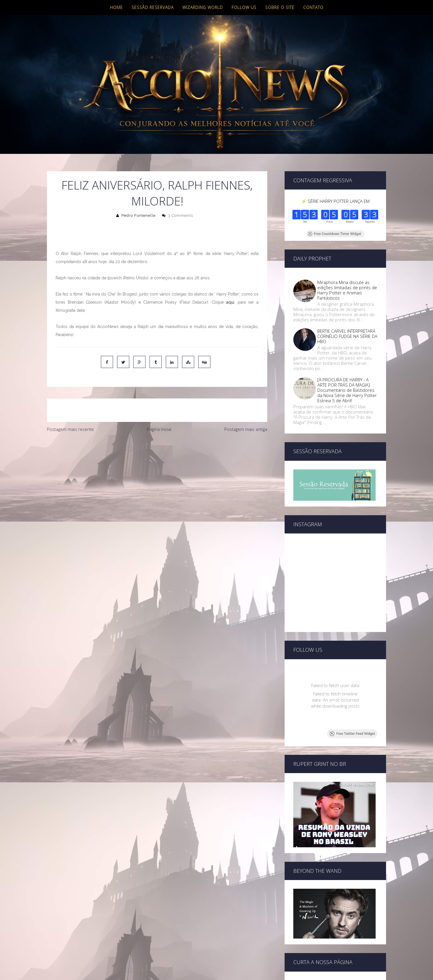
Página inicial (159, 429)
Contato (313, 7)
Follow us (244, 7)
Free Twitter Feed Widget (352, 734)
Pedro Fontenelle (139, 215)
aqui (230, 302)
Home (116, 7)
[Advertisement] (157, 479)
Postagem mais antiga (246, 429)
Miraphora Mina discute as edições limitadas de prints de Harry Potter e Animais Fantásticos (347, 290)
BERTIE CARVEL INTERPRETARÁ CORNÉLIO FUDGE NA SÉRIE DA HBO (347, 336)
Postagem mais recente (70, 429)
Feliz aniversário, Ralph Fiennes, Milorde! (157, 193)
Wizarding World (203, 7)
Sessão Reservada (153, 7)
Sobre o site (280, 7)
